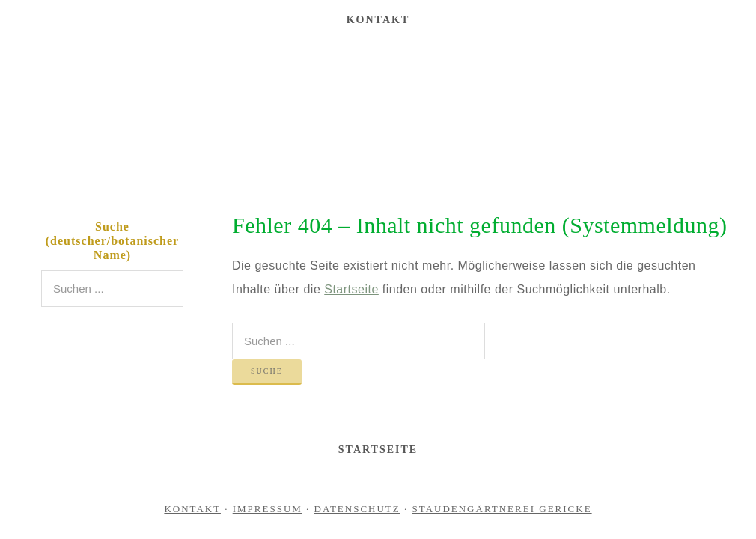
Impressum (268, 509)
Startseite (351, 289)
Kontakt (192, 509)
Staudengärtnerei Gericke (378, 115)
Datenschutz (357, 509)
